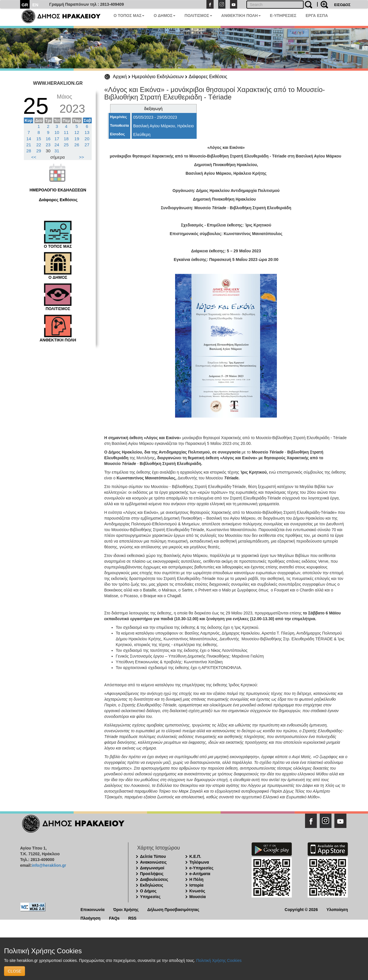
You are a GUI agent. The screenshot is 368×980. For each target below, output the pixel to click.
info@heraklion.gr (49, 865)
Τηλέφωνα (199, 862)
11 (66, 132)
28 (29, 151)
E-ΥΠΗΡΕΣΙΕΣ (283, 16)
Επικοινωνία (93, 909)
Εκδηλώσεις (152, 885)
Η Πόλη (197, 879)
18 (66, 139)
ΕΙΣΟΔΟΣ (342, 5)
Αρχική (120, 77)
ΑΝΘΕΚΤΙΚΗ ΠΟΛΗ (241, 16)
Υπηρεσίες (150, 897)
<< (34, 157)
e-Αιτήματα (200, 874)
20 (87, 139)
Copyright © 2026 (301, 909)
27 (87, 145)
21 (29, 145)
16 (48, 139)
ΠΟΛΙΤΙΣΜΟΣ (198, 16)
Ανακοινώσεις (153, 862)
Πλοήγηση (90, 918)
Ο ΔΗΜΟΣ (164, 16)
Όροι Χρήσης (126, 909)
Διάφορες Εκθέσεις (208, 77)
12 (77, 132)
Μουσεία (198, 897)
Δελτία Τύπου (153, 856)
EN (36, 5)
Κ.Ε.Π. (195, 856)
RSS (132, 918)
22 (39, 145)
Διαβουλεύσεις (154, 879)
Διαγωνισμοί (152, 868)
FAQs (114, 918)
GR (25, 5)
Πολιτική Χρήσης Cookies (219, 960)
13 (87, 132)
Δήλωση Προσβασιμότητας (173, 909)
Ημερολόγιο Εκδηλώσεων (158, 77)
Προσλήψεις (152, 874)
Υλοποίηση (337, 909)
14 (29, 139)
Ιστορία (197, 885)
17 (57, 139)
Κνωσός (197, 891)
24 (57, 145)
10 (57, 132)
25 (66, 145)
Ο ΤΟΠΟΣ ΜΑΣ (129, 16)
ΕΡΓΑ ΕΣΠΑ (317, 16)
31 (57, 151)
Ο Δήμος (148, 891)
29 (39, 151)
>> (82, 157)
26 (77, 145)
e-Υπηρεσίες (202, 868)
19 (77, 139)
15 (39, 139)
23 (48, 145)
